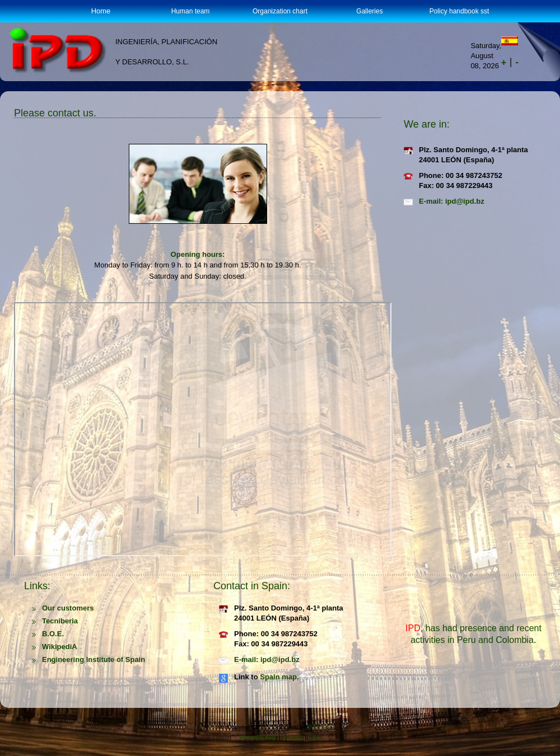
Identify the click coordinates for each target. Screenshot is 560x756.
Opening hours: (198, 254)
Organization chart (280, 11)
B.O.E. (53, 634)
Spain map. (279, 677)
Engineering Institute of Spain (94, 659)
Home (101, 11)
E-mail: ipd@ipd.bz (452, 201)
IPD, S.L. (320, 727)
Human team (191, 11)
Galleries (369, 11)
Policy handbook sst (459, 11)
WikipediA (60, 647)
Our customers (68, 608)
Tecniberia (60, 621)
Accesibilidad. (258, 737)
